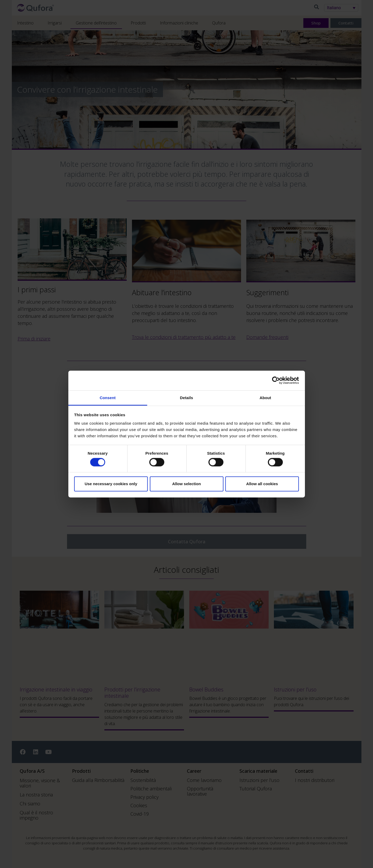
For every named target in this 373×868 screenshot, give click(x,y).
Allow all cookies (262, 484)
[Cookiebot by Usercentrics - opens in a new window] (276, 380)
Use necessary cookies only (111, 484)
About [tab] (265, 397)
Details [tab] (187, 397)
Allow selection (186, 484)
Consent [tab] (108, 397)
